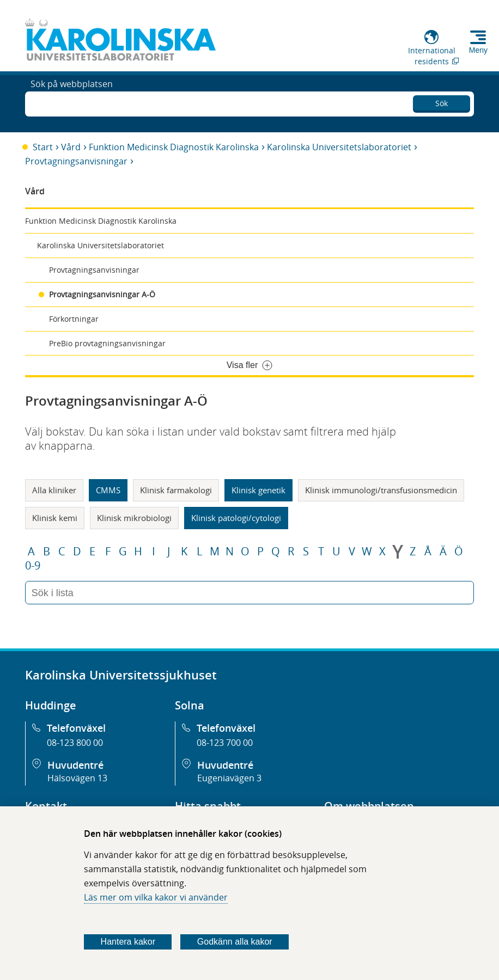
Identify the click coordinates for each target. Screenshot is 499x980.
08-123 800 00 (75, 743)
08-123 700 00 (225, 743)
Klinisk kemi (55, 518)
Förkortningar (74, 319)
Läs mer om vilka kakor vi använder (156, 897)
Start (43, 147)
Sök (442, 101)
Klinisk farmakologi (176, 490)
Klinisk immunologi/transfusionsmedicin (381, 490)
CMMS (108, 490)
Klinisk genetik (258, 490)
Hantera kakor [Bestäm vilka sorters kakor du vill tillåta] (128, 942)
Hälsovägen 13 (77, 778)
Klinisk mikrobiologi (134, 518)
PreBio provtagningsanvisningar (107, 343)
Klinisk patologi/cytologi (236, 518)
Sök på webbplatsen (72, 102)
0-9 (33, 566)
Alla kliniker (54, 490)
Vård (71, 147)
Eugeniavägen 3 (229, 778)
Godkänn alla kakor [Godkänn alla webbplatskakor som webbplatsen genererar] (235, 942)
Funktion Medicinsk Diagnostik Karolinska (174, 147)
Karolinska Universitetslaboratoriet (339, 147)
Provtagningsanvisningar (76, 161)
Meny (478, 50)
